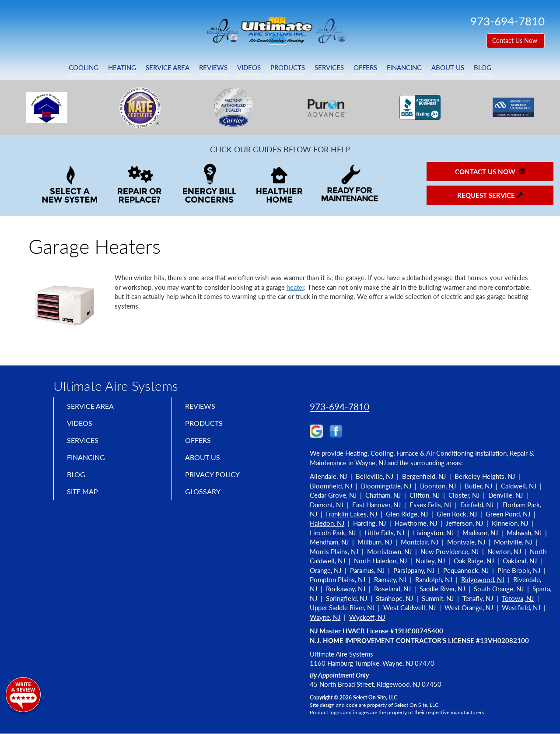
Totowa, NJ (518, 598)
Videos (249, 67)
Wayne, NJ (325, 617)
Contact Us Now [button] (516, 40)
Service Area (168, 67)
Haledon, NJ (327, 523)
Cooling (84, 67)
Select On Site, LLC (375, 697)
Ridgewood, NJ (483, 579)
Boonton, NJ (438, 486)
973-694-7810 (339, 406)
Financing (404, 67)
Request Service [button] (490, 195)
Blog (483, 67)
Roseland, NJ (392, 589)
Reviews (213, 67)
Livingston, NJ (433, 533)
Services (329, 67)
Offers (365, 67)
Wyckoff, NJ (367, 617)
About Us (448, 67)
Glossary (205, 499)
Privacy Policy (215, 480)
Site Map (85, 499)
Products (288, 67)
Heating (122, 67)
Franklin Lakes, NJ (352, 514)
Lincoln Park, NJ (333, 533)
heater (295, 287)
